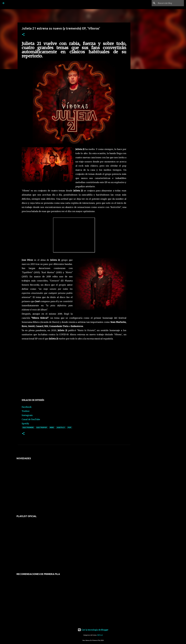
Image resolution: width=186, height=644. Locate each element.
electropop (42, 427)
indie (52, 427)
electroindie (28, 427)
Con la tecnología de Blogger (93, 630)
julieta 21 (61, 427)
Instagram (27, 415)
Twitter (26, 411)
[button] (23, 35)
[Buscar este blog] (170, 3)
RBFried (100, 635)
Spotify (25, 424)
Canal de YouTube (31, 419)
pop (69, 427)
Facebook (27, 407)
